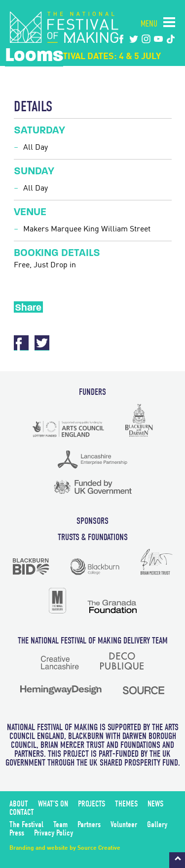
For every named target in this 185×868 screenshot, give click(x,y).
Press (17, 833)
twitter (134, 39)
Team (60, 824)
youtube (158, 39)
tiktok (171, 39)
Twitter (42, 343)
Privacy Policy (54, 833)
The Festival (26, 824)
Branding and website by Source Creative (65, 848)
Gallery (157, 824)
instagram (146, 39)
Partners (89, 824)
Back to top (177, 860)
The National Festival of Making (64, 27)
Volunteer (124, 824)
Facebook (121, 39)
